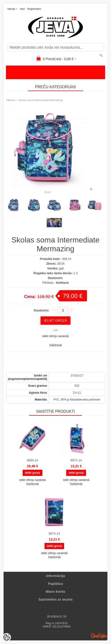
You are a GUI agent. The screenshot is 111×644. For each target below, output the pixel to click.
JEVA (61, 264)
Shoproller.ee (99, 636)
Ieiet (22, 9)
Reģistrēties (34, 9)
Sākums (11, 100)
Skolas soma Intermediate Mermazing (41, 100)
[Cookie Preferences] (7, 637)
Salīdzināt (56, 345)
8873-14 (54, 533)
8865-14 (32, 460)
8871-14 (76, 460)
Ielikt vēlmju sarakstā (55, 336)
